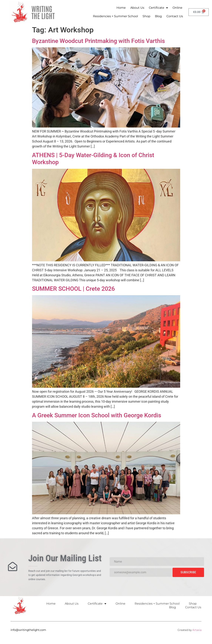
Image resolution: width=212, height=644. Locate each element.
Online (177, 8)
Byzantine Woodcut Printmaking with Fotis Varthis (98, 41)
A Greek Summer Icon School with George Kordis (97, 415)
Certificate (158, 8)
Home (121, 8)
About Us (137, 8)
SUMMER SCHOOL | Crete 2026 (73, 289)
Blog (158, 16)
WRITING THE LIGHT (43, 12)
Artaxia (197, 630)
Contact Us (175, 16)
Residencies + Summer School (115, 16)
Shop (146, 16)
